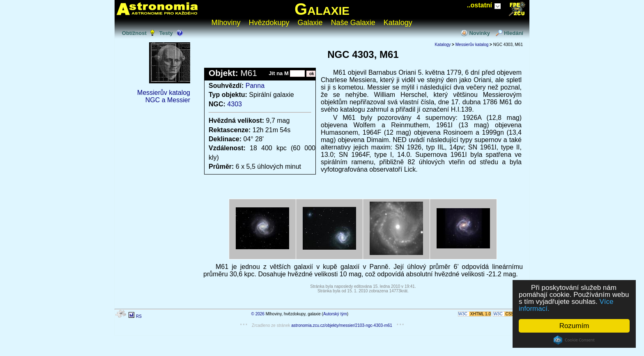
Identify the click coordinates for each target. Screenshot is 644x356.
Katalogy (398, 23)
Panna (255, 86)
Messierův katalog (164, 93)
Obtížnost (134, 33)
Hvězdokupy (269, 23)
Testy (166, 33)
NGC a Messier (168, 100)
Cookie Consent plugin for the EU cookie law (574, 340)
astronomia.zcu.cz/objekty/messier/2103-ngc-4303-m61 (342, 325)
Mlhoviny (226, 23)
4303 (235, 104)
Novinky (480, 33)
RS (139, 316)
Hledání (514, 33)
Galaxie (322, 9)
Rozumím (574, 326)
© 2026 (258, 314)
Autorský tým (335, 314)
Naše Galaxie (353, 23)
